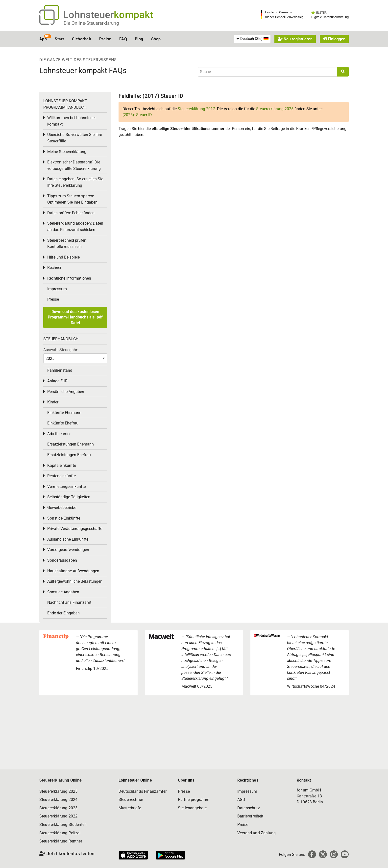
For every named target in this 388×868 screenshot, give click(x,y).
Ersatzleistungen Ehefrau (69, 455)
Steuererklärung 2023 (58, 808)
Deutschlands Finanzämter (143, 791)
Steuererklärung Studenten (63, 825)
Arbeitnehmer (59, 434)
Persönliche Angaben (66, 392)
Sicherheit (82, 39)
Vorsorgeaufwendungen (68, 550)
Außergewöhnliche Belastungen (75, 581)
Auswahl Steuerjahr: (61, 350)
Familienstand (60, 370)
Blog (139, 39)
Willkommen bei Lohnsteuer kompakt (72, 121)
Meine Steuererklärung (67, 152)
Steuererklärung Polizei (60, 833)
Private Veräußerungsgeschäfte (75, 529)
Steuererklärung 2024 (58, 800)
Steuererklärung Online (61, 780)
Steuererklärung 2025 (275, 109)
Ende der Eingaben (63, 613)
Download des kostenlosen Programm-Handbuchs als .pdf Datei (75, 317)
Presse (53, 299)
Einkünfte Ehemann (64, 413)
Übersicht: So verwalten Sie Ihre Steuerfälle (75, 138)
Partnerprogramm (194, 800)
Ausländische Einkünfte (68, 539)
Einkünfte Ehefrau (63, 423)
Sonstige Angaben (63, 592)
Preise (105, 39)
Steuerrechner (131, 800)
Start (59, 39)
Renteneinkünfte (61, 476)
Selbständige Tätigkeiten (69, 497)
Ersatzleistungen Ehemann (71, 444)
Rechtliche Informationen (69, 278)
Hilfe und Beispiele (63, 257)
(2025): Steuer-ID (137, 115)
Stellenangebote (192, 808)
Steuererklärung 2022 (58, 816)
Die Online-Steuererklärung (91, 23)
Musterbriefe (130, 808)
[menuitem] (252, 39)
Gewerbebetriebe (62, 508)
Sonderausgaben (62, 560)
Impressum (57, 289)
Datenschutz (249, 808)
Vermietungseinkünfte (66, 487)
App (43, 39)
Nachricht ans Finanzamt (69, 602)
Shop (156, 39)
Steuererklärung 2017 (196, 109)
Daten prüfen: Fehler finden (71, 213)
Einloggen (334, 39)
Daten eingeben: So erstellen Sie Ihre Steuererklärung (75, 182)
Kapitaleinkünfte (62, 465)
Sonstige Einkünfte (64, 518)
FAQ (123, 39)
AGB (241, 800)
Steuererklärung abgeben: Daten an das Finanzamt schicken (75, 226)
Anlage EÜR (57, 381)
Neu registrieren (295, 39)
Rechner (54, 268)
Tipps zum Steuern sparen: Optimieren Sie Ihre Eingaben (72, 199)
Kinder (53, 402)
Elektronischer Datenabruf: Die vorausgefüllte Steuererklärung (74, 165)
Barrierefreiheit (250, 816)
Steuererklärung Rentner (61, 841)
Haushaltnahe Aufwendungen (73, 571)
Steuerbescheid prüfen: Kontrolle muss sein (67, 244)
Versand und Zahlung (256, 833)
